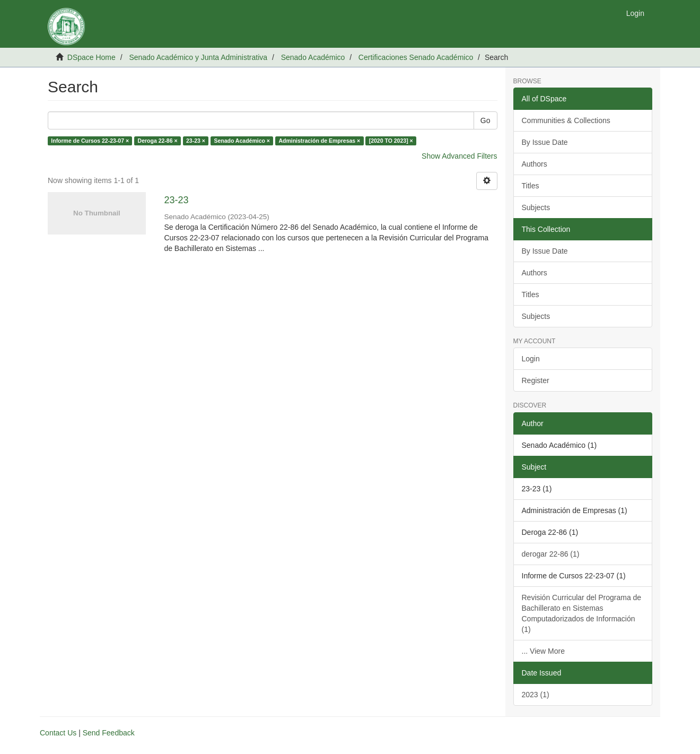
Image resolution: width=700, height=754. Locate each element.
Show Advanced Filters (459, 156)
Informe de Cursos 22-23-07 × (90, 141)
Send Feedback (109, 733)
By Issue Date (545, 142)
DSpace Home (91, 57)
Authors (535, 164)
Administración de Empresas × (319, 141)
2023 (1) (536, 695)
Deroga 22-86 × (158, 141)
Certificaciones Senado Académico (416, 57)
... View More (543, 651)
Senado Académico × (242, 141)
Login (531, 359)
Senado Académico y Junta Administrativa (198, 57)
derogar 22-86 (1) (551, 554)
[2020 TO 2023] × (391, 141)
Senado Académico (313, 57)
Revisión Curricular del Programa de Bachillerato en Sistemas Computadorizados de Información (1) (582, 613)
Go (485, 120)
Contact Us (58, 733)
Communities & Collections (566, 120)
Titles (531, 186)
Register (536, 380)
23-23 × (196, 141)
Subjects (536, 207)
